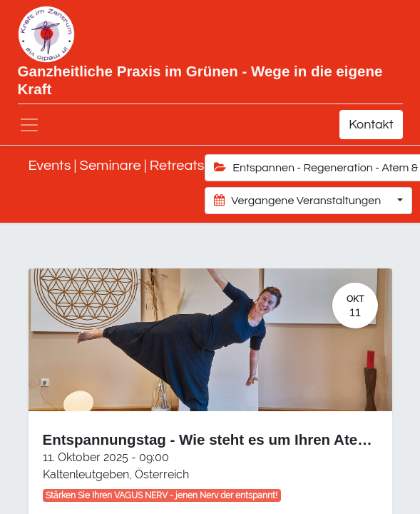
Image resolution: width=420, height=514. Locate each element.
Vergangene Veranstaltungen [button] (299, 200)
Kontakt (371, 125)
